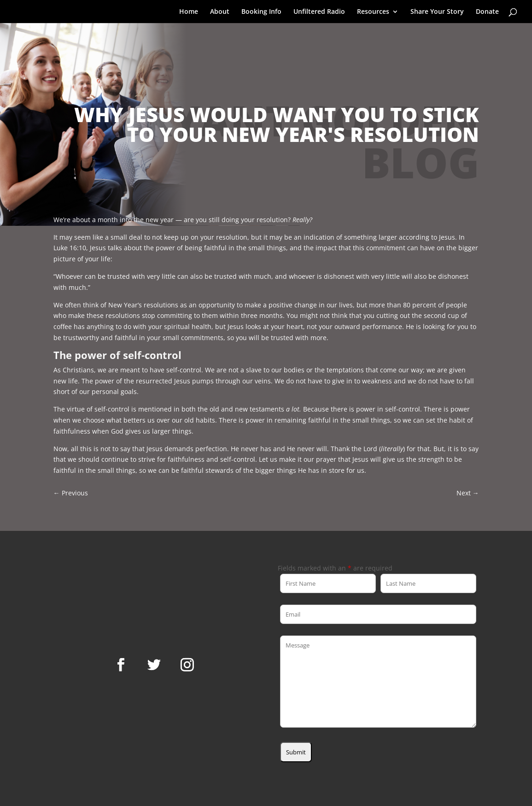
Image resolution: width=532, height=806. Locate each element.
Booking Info (261, 12)
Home (189, 12)
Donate (487, 12)
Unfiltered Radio (319, 12)
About (220, 12)
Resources (373, 12)
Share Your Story (437, 12)
